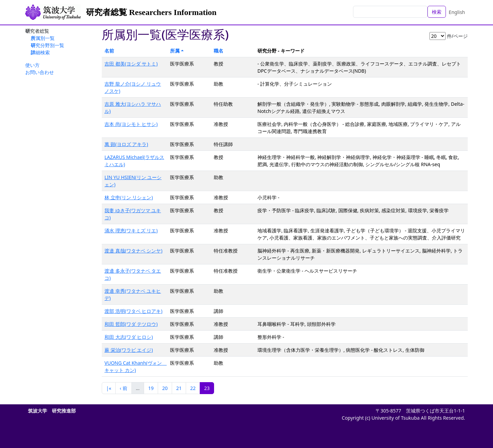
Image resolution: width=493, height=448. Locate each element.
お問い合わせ (40, 72)
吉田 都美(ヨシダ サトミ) (131, 64)
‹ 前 (124, 388)
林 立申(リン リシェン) (129, 197)
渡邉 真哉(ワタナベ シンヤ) (133, 251)
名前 (109, 51)
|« (109, 388)
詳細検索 (40, 52)
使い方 (32, 65)
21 (179, 388)
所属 (175, 51)
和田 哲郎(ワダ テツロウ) (131, 324)
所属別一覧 (43, 38)
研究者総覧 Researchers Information (151, 12)
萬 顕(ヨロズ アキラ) (126, 144)
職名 (219, 51)
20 (165, 388)
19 (151, 388)
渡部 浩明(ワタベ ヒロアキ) (133, 311)
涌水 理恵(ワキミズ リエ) (131, 230)
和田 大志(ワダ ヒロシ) (129, 337)
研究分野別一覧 (47, 45)
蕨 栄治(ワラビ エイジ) (129, 350)
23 (207, 388)
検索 (437, 12)
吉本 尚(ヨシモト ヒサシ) (131, 124)
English (457, 12)
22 (193, 388)
